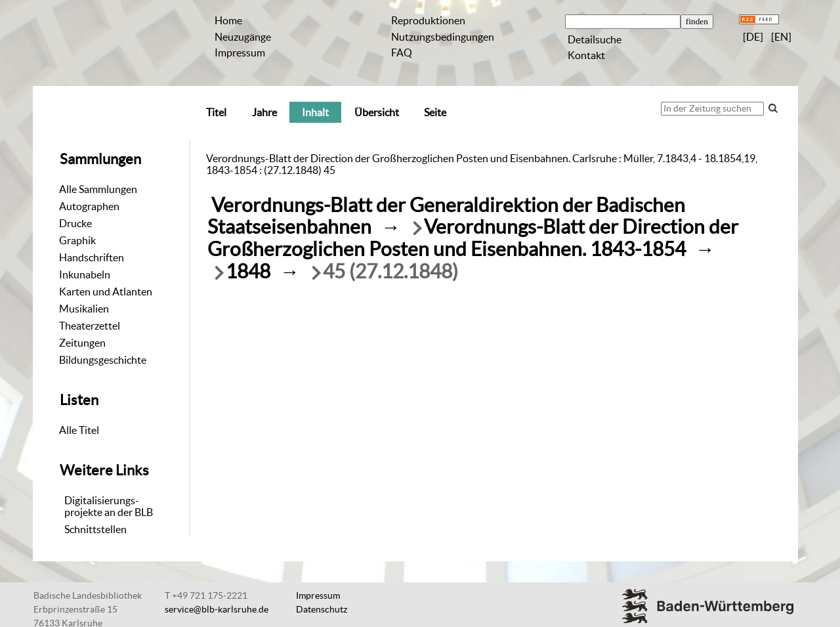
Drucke (75, 223)
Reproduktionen (428, 20)
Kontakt (586, 55)
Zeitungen (82, 343)
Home (228, 20)
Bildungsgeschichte (103, 360)
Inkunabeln (85, 274)
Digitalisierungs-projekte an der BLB (109, 506)
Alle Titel (79, 430)
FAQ (402, 53)
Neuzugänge (243, 37)
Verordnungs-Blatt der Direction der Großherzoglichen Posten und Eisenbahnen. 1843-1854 (473, 238)
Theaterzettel (90, 326)
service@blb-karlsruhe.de (217, 609)
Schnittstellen (95, 529)
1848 (248, 271)
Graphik (77, 240)
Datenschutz (322, 609)
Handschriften (92, 257)
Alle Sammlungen (98, 189)
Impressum (240, 53)
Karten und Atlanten (106, 292)
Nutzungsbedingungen (443, 37)
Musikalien (84, 309)
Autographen (89, 206)
